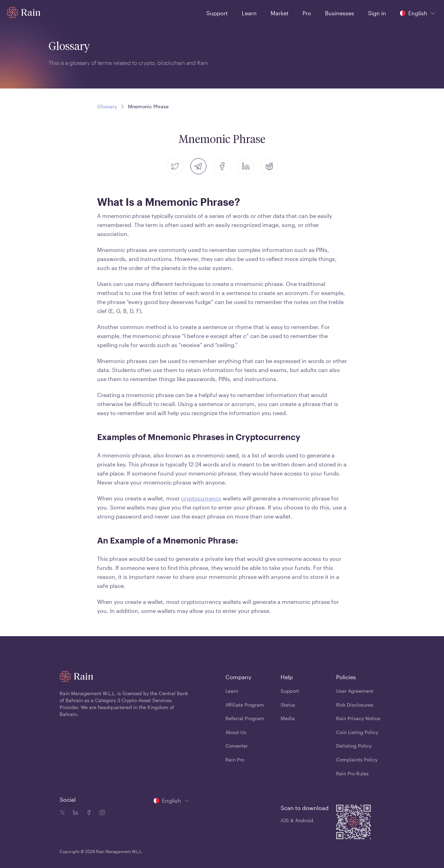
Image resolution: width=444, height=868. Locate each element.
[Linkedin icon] (74, 813)
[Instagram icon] (101, 813)
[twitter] (175, 166)
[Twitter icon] (62, 813)
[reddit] (269, 166)
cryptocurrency (201, 498)
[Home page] (24, 12)
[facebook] (222, 166)
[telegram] (198, 166)
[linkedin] (246, 166)
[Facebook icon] (87, 813)
